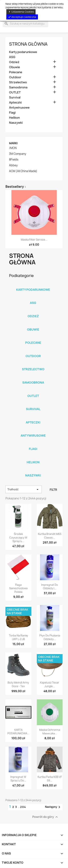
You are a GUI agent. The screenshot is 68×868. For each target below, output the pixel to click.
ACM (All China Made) (23, 171)
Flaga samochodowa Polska (18, 588)
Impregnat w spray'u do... (18, 779)
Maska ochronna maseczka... (50, 732)
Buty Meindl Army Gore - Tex (18, 684)
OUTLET (15, 92)
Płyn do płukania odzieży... (50, 637)
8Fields (14, 160)
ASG (12, 57)
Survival (15, 97)
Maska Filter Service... (34, 240)
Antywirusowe (19, 108)
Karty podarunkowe (23, 52)
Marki (13, 143)
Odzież (14, 62)
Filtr (53, 490)
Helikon (14, 118)
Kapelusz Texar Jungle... (50, 684)
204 (23, 807)
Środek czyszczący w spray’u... (18, 538)
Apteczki (15, 103)
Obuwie (15, 67)
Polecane (16, 72)
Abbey (13, 165)
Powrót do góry (46, 817)
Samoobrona (18, 87)
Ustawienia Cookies (21, 12)
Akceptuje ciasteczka (22, 17)
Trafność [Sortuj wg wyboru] (24, 489)
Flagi (12, 113)
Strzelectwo (18, 82)
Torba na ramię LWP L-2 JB (18, 637)
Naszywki (16, 123)
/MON (13, 148)
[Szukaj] (25, 24)
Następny (53, 807)
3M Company (18, 154)
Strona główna (28, 44)
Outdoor (15, 77)
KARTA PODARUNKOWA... (18, 732)
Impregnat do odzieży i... (50, 587)
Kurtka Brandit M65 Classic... (50, 536)
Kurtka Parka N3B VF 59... (50, 779)
